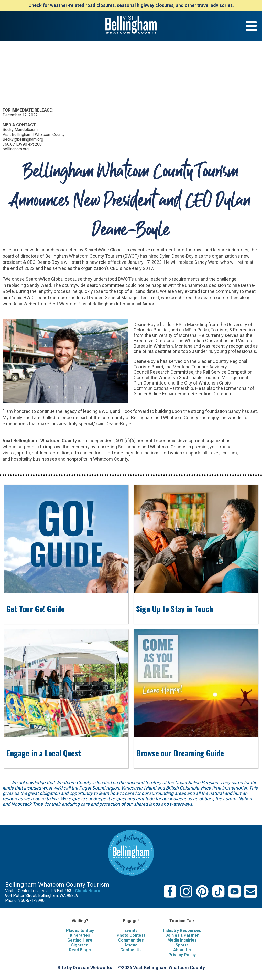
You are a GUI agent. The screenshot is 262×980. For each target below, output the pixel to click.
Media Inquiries (182, 940)
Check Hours (88, 891)
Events (131, 930)
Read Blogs (80, 950)
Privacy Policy (182, 955)
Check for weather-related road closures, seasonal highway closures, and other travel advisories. (131, 5)
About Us (182, 950)
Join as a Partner (182, 935)
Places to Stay (80, 930)
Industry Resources (182, 930)
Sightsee (80, 945)
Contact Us (131, 950)
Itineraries (80, 935)
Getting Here (80, 940)
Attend (131, 945)
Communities (131, 940)
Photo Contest (131, 935)
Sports (182, 945)
